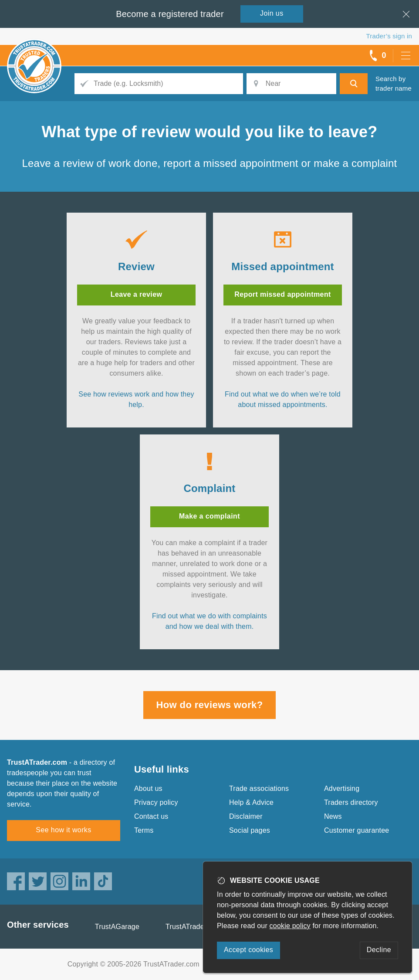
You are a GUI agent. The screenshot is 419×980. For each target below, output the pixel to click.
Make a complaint (209, 516)
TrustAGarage (117, 927)
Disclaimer (246, 816)
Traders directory (351, 802)
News (333, 816)
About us (148, 788)
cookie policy (290, 926)
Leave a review (137, 294)
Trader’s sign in (389, 36)
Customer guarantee (356, 830)
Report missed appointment (283, 294)
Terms (144, 830)
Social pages (250, 830)
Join (272, 13)
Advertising (342, 788)
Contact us (151, 816)
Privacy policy (156, 802)
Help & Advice (251, 802)
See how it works (63, 830)
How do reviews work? (209, 705)
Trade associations (259, 788)
